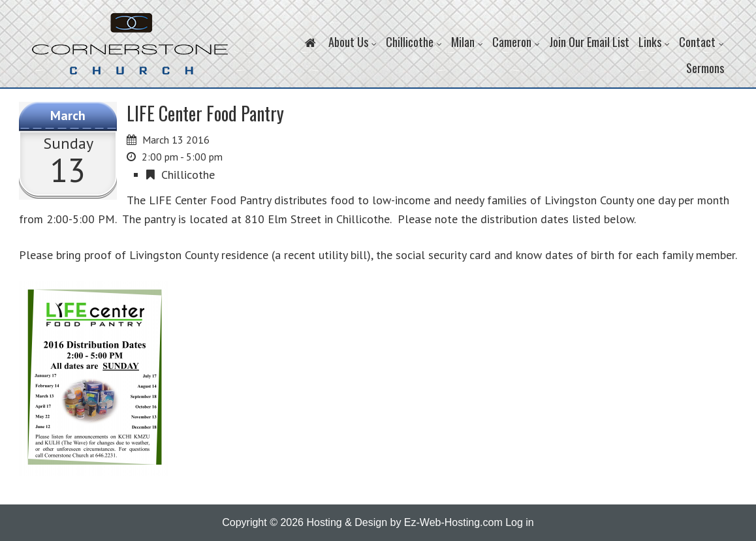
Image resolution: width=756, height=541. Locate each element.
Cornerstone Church (130, 50)
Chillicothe (188, 175)
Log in (520, 522)
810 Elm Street (283, 219)
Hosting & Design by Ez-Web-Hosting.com (404, 522)
